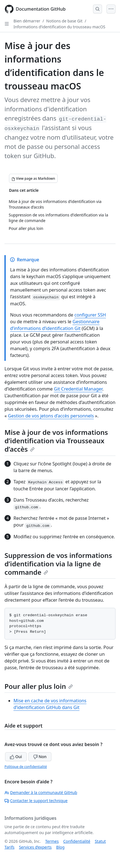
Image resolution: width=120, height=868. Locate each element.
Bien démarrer (27, 21)
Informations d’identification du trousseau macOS (59, 27)
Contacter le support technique (36, 801)
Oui (16, 757)
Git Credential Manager (78, 389)
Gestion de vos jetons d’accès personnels (51, 416)
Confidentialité (77, 841)
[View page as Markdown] (33, 178)
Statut (100, 841)
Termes (52, 841)
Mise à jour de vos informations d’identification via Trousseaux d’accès (56, 441)
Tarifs (9, 847)
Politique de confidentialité (26, 767)
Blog (60, 847)
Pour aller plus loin (39, 686)
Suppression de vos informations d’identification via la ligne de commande (58, 564)
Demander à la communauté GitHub (41, 792)
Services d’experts (35, 847)
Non (40, 757)
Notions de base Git (64, 21)
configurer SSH (90, 315)
